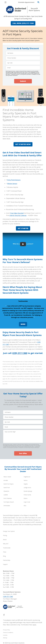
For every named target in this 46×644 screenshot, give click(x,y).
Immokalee (7, 506)
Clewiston (6, 491)
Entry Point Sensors (14, 180)
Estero (26, 498)
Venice (26, 480)
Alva (25, 506)
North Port (7, 488)
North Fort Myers (9, 484)
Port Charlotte (8, 498)
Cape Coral (27, 502)
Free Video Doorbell (17, 213)
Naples (26, 484)
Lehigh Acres (27, 488)
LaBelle (6, 495)
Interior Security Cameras (18, 215)
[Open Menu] (5, 2)
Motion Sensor (12, 184)
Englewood (27, 477)
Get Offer (23, 453)
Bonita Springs (28, 491)
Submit (23, 81)
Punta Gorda (27, 495)
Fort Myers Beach (9, 502)
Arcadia (6, 480)
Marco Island (7, 477)
